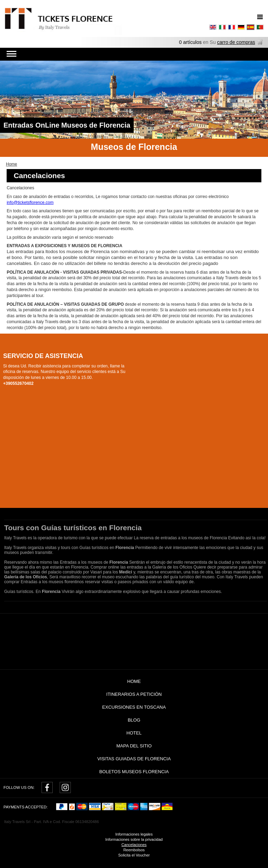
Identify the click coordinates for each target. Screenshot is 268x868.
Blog (134, 720)
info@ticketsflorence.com (30, 203)
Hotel (134, 733)
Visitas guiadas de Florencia (134, 759)
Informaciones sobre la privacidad (134, 839)
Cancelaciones (134, 845)
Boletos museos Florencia (134, 772)
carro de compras (236, 42)
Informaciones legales (134, 834)
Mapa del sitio (134, 746)
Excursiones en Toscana (134, 707)
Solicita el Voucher (134, 855)
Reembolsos (134, 850)
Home (134, 681)
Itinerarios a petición (134, 694)
